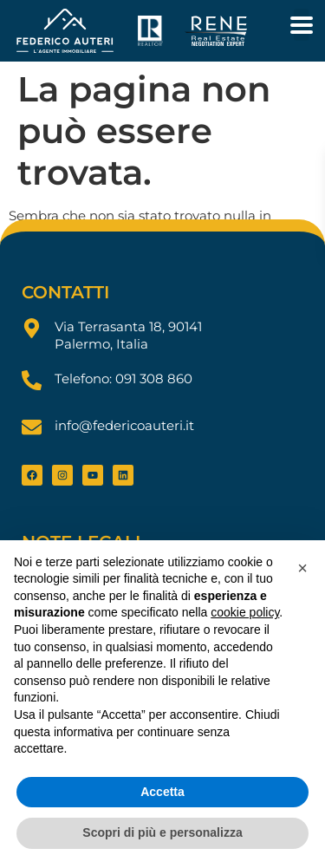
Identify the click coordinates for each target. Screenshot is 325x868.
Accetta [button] (162, 792)
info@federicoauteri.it (124, 425)
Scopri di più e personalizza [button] (162, 832)
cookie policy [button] (245, 612)
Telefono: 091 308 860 (123, 379)
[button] (302, 568)
